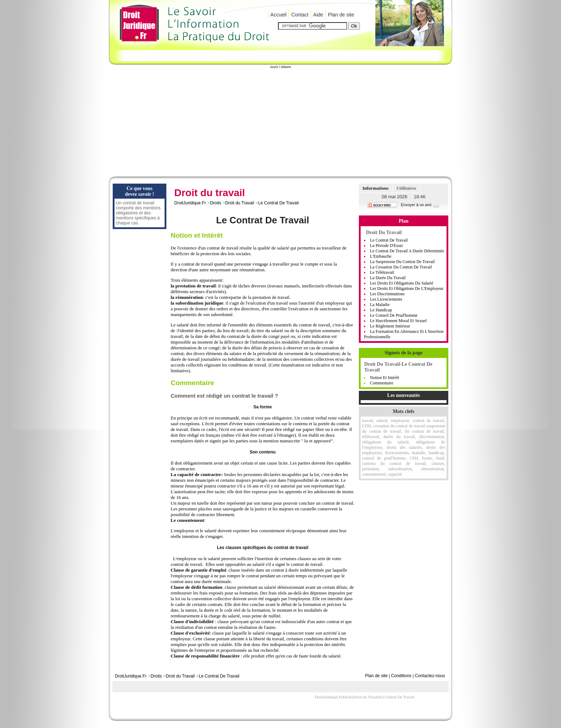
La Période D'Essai (386, 246)
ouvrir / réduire (280, 67)
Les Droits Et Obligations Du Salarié (402, 283)
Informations (375, 188)
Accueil (279, 15)
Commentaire (382, 383)
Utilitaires (406, 188)
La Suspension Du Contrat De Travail (402, 262)
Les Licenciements (386, 299)
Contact (300, 15)
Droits (216, 203)
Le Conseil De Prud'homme (394, 315)
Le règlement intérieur (390, 326)
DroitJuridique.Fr (190, 203)
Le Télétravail (382, 272)
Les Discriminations (387, 294)
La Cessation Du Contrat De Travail (401, 267)
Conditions (401, 676)
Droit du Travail (240, 203)
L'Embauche (381, 256)
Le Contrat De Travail (278, 203)
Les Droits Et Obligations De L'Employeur (407, 288)
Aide (318, 15)
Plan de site (341, 15)
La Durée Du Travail (388, 278)
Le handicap (381, 310)
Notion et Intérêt (384, 378)
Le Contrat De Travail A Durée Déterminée (407, 251)
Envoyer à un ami (420, 205)
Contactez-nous (430, 676)
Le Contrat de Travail (389, 240)
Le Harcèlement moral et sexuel (398, 321)
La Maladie (380, 305)
